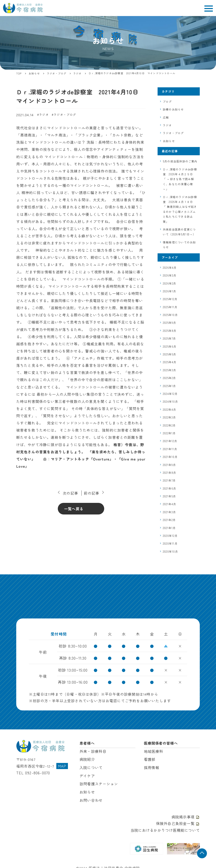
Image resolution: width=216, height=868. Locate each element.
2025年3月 (169, 370)
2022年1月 (169, 433)
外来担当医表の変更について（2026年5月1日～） (179, 232)
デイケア (87, 775)
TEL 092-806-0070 (33, 771)
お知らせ (169, 141)
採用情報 (152, 767)
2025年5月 (169, 354)
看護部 (150, 759)
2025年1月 (169, 386)
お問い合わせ (91, 798)
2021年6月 (169, 488)
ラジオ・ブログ (65, 115)
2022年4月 (169, 410)
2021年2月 (169, 520)
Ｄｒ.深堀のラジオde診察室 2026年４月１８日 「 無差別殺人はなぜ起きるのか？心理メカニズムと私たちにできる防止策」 (180, 209)
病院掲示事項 (186, 815)
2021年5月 (169, 496)
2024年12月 (170, 394)
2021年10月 (170, 457)
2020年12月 (170, 536)
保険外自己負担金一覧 (178, 821)
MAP (62, 765)
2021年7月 (169, 480)
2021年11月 (170, 449)
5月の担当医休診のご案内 (180, 161)
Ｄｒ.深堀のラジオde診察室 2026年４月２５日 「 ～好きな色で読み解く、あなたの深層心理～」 (180, 179)
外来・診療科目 (93, 751)
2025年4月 (170, 362)
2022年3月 (169, 417)
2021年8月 (169, 473)
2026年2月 (169, 283)
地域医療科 (153, 751)
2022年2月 (169, 425)
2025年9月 (169, 323)
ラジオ (44, 115)
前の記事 (91, 493)
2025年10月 (170, 315)
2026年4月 (170, 268)
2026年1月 (169, 291)
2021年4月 (169, 504)
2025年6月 (170, 346)
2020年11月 (170, 543)
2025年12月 (170, 299)
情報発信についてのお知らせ (179, 245)
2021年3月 (169, 512)
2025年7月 (169, 338)
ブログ (167, 102)
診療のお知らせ (173, 109)
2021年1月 (169, 528)
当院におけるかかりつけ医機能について (165, 828)
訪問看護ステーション (99, 782)
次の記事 (70, 493)
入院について (91, 767)
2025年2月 (169, 378)
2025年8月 (170, 331)
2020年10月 (170, 551)
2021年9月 (169, 465)
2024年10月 (170, 402)
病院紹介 (87, 759)
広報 (166, 117)
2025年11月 (170, 307)
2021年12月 (170, 441)
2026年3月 (170, 275)
